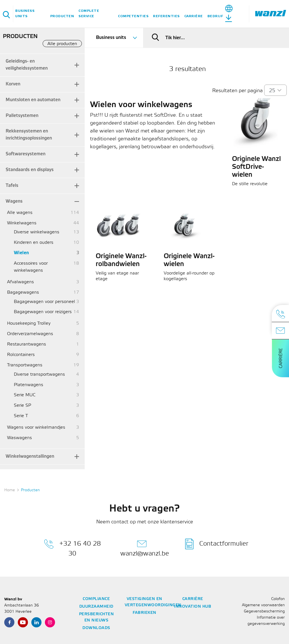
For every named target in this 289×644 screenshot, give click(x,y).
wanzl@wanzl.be (145, 548)
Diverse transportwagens (39, 374)
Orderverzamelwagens (30, 334)
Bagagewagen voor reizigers (43, 312)
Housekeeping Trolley (29, 323)
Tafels (12, 186)
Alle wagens (20, 213)
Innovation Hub (193, 607)
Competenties (133, 16)
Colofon (278, 599)
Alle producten (62, 44)
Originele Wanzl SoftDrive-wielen (256, 167)
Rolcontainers (21, 355)
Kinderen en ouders (34, 243)
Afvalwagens (20, 282)
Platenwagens (29, 385)
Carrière (194, 16)
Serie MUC (25, 395)
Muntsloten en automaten (33, 100)
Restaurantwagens (27, 344)
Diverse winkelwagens (37, 232)
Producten (62, 16)
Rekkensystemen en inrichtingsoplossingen (29, 135)
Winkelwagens (22, 223)
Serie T (21, 416)
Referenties (166, 16)
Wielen (21, 253)
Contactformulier (217, 544)
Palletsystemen (22, 116)
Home (10, 490)
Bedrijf (215, 16)
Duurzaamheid (96, 607)
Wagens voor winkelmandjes (36, 427)
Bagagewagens (23, 292)
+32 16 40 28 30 (72, 548)
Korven (13, 84)
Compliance (96, 599)
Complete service (89, 14)
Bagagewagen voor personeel (44, 302)
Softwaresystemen (26, 154)
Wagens (14, 201)
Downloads (96, 628)
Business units (25, 14)
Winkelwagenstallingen (30, 456)
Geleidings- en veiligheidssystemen (27, 65)
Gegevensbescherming (264, 611)
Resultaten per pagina (237, 91)
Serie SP (22, 405)
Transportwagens (25, 365)
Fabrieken (144, 613)
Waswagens (19, 438)
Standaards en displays (30, 170)
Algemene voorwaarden (263, 605)
